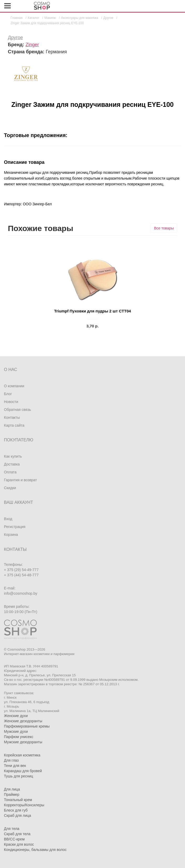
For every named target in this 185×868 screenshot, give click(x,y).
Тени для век (15, 766)
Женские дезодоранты (23, 721)
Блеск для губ (16, 810)
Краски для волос (19, 844)
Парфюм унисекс (19, 737)
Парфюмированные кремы (27, 726)
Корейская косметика (22, 755)
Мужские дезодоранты (23, 742)
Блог (8, 394)
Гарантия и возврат (20, 480)
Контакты (12, 417)
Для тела (12, 829)
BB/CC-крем (14, 839)
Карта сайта (14, 425)
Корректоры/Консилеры (24, 805)
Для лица (12, 789)
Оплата (10, 472)
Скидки (10, 488)
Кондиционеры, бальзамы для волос (35, 850)
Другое (15, 38)
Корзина (11, 535)
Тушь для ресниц (18, 776)
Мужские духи (16, 731)
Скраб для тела (17, 834)
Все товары (164, 228)
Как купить (13, 456)
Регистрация (15, 527)
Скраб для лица (17, 815)
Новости (11, 402)
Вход (8, 519)
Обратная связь (17, 410)
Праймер (12, 794)
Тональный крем (18, 800)
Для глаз (11, 760)
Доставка (12, 464)
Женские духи (16, 716)
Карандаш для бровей (23, 771)
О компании (14, 386)
